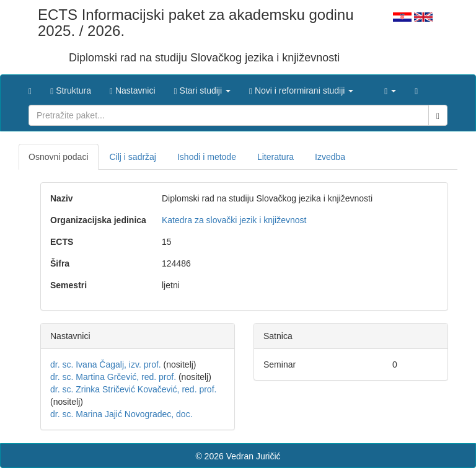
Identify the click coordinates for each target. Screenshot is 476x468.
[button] (202, 87)
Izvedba (330, 157)
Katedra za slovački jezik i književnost (234, 220)
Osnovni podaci (59, 157)
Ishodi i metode (207, 157)
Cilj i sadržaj (133, 157)
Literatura (275, 157)
